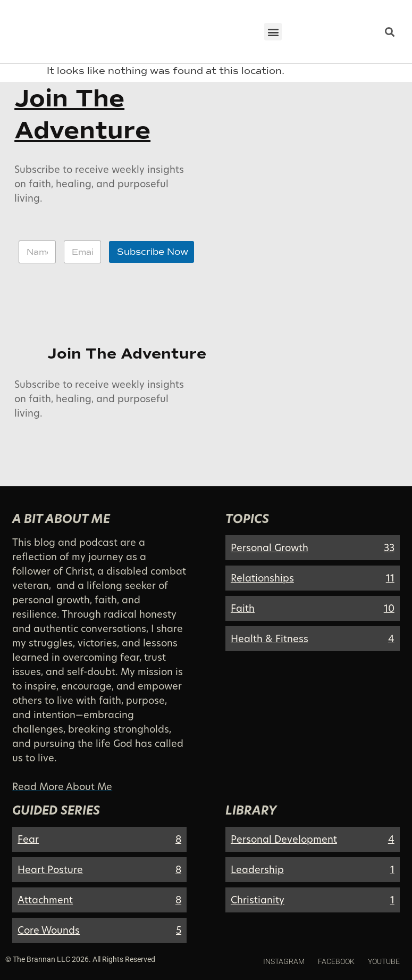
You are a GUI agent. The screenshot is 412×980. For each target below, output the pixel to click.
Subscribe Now (153, 252)
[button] (273, 32)
